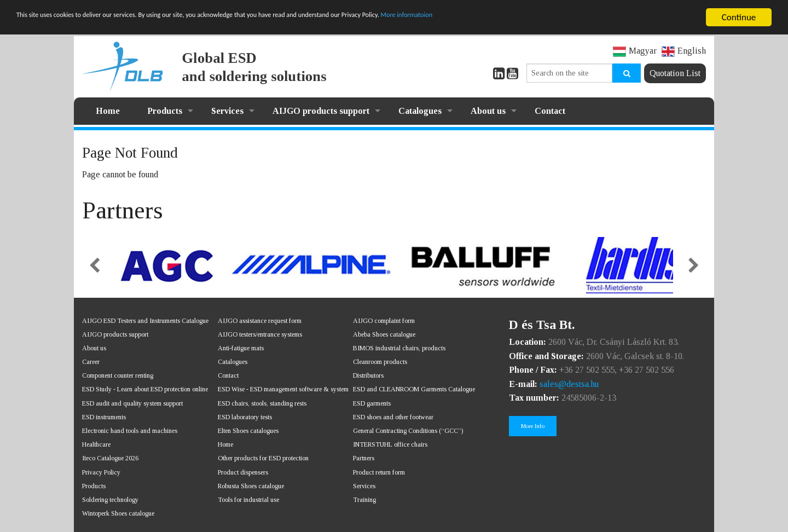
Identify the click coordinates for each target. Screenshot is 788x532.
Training (364, 500)
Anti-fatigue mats (241, 348)
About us (488, 111)
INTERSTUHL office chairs (390, 444)
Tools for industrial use (248, 500)
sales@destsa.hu (569, 384)
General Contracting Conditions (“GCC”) (408, 431)
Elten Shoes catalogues (248, 431)
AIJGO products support (321, 111)
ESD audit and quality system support (132, 403)
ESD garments (372, 403)
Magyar (635, 51)
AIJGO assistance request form (260, 321)
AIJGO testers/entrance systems (260, 334)
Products (165, 111)
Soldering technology (110, 500)
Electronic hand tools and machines (130, 431)
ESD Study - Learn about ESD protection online (145, 389)
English (684, 51)
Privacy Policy (101, 472)
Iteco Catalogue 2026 (110, 458)
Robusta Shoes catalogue (251, 486)
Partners (364, 458)
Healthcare (96, 444)
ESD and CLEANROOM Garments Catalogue (414, 389)
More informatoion (560, 18)
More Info (533, 426)
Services (227, 111)
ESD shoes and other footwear (393, 417)
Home (108, 111)
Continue (739, 17)
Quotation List (675, 73)
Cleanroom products (380, 362)
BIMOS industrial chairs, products (399, 348)
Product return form (379, 472)
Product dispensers (243, 472)
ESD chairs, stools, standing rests (262, 403)
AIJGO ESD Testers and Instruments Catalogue (145, 321)
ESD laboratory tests (245, 417)
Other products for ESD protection (263, 458)
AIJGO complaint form (384, 321)
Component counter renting (118, 375)
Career (91, 362)
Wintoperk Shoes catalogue (118, 513)
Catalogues (420, 111)
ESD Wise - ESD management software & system (283, 389)
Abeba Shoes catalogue (384, 334)
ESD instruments (104, 417)
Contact (550, 111)
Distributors (368, 375)
